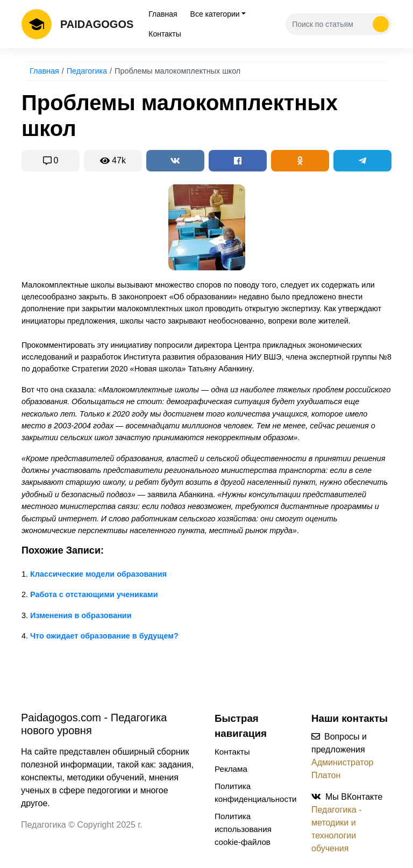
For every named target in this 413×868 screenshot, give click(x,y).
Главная (163, 14)
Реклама (231, 769)
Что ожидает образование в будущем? (104, 636)
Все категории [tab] (215, 14)
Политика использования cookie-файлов (243, 829)
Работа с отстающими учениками (94, 594)
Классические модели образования (98, 574)
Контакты (165, 34)
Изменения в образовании (81, 615)
